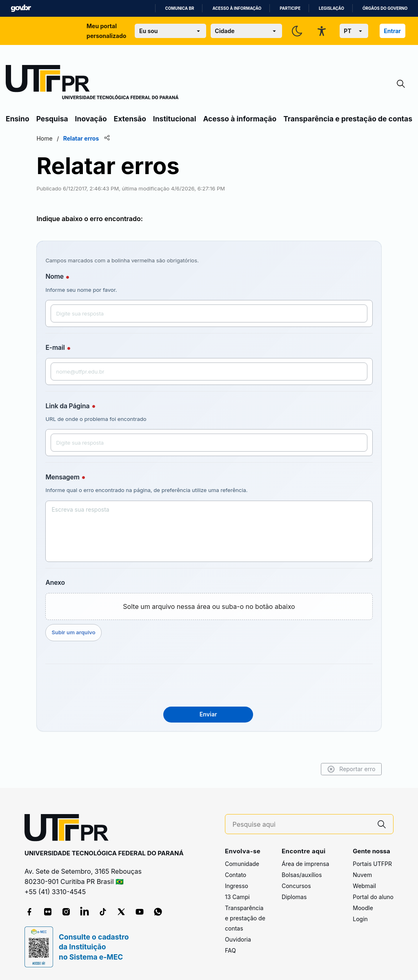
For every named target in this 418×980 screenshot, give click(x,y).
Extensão (130, 119)
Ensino (18, 119)
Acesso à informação (237, 8)
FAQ (230, 950)
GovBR (21, 8)
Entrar (392, 31)
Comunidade (242, 864)
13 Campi (237, 897)
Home (70, 138)
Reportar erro (325, 769)
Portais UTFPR (372, 864)
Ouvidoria (238, 939)
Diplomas (294, 897)
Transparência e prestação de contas (348, 119)
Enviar (208, 714)
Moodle (363, 908)
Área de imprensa (305, 864)
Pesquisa (52, 119)
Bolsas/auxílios (302, 875)
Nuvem (362, 875)
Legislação (331, 8)
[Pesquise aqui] (302, 824)
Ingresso (237, 886)
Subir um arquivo (99, 632)
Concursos (296, 886)
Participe (290, 8)
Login (360, 919)
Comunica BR (180, 8)
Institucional (175, 119)
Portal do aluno (373, 897)
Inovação (91, 119)
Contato (236, 875)
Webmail (364, 886)
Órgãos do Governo (385, 8)
